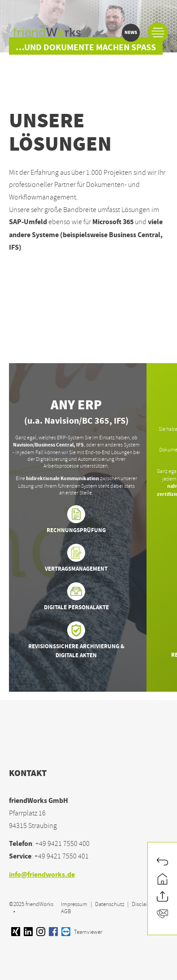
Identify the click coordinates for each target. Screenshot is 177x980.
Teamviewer (82, 932)
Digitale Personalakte (76, 597)
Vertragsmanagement (76, 559)
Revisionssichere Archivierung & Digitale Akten (76, 641)
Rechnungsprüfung (76, 520)
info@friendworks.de (42, 875)
